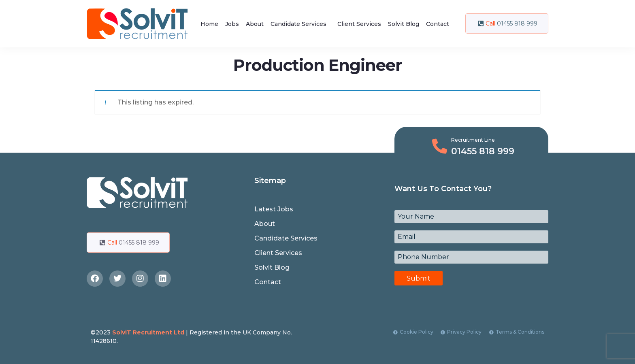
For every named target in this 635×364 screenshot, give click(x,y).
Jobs (232, 24)
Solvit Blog (404, 24)
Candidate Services (298, 24)
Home (209, 24)
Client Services (359, 24)
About (255, 24)
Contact (438, 24)
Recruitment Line (473, 140)
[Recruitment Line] (440, 146)
